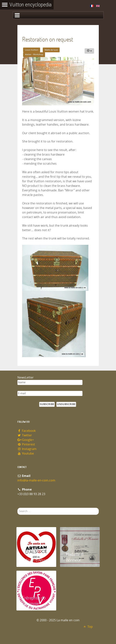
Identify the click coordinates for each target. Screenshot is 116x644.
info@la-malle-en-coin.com (36, 480)
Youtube (26, 453)
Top (88, 627)
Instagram (27, 449)
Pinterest (26, 444)
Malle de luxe (51, 50)
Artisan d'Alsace (36, 560)
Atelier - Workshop (34, 54)
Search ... (18, 508)
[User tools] (89, 51)
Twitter (25, 435)
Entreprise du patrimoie (34, 601)
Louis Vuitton (32, 50)
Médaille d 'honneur (74, 557)
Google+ (26, 440)
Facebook (27, 431)
